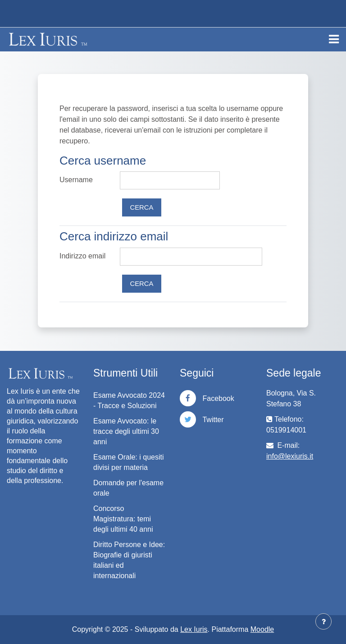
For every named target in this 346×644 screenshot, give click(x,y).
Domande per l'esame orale (128, 488)
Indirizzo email (82, 256)
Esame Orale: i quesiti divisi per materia (129, 462)
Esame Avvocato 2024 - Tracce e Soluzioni (129, 400)
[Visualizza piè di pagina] (323, 621)
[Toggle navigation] (334, 39)
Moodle (262, 629)
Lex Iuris (194, 629)
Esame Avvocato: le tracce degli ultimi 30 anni (126, 431)
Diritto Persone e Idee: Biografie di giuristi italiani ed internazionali (129, 560)
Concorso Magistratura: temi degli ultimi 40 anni (123, 519)
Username (76, 180)
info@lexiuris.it (290, 456)
